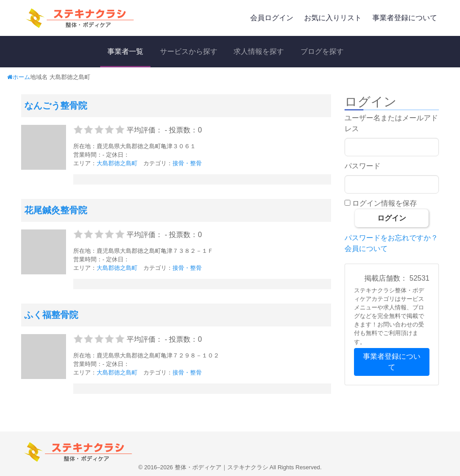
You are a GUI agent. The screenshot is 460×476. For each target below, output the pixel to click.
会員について (366, 249)
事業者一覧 (125, 51)
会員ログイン (272, 18)
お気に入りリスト (333, 18)
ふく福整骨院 (51, 315)
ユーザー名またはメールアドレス (391, 123)
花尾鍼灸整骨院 (56, 210)
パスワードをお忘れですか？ (391, 238)
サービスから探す (189, 51)
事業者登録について (405, 18)
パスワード (363, 166)
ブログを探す (322, 51)
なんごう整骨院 (56, 106)
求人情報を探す (259, 51)
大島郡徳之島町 (117, 163)
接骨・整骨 (187, 163)
